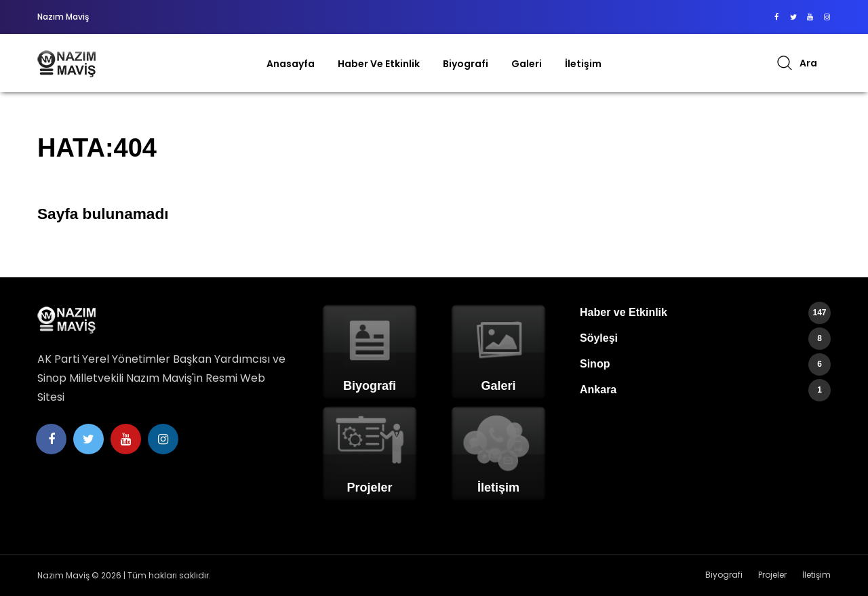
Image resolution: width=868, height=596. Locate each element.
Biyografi (466, 64)
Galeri (527, 64)
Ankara (705, 390)
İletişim (583, 64)
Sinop (705, 364)
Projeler (772, 575)
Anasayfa (291, 64)
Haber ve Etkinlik (379, 64)
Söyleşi (705, 339)
